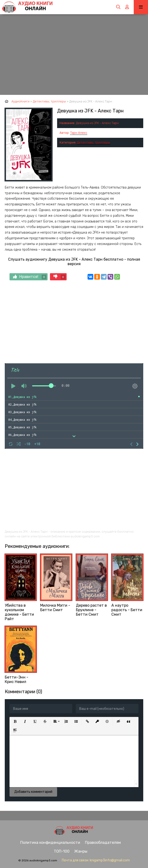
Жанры (81, 851)
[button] (15, 721)
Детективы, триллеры (93, 142)
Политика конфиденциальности (50, 843)
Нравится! (30, 277)
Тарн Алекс (79, 133)
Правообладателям (103, 843)
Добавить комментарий (33, 792)
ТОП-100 (62, 851)
